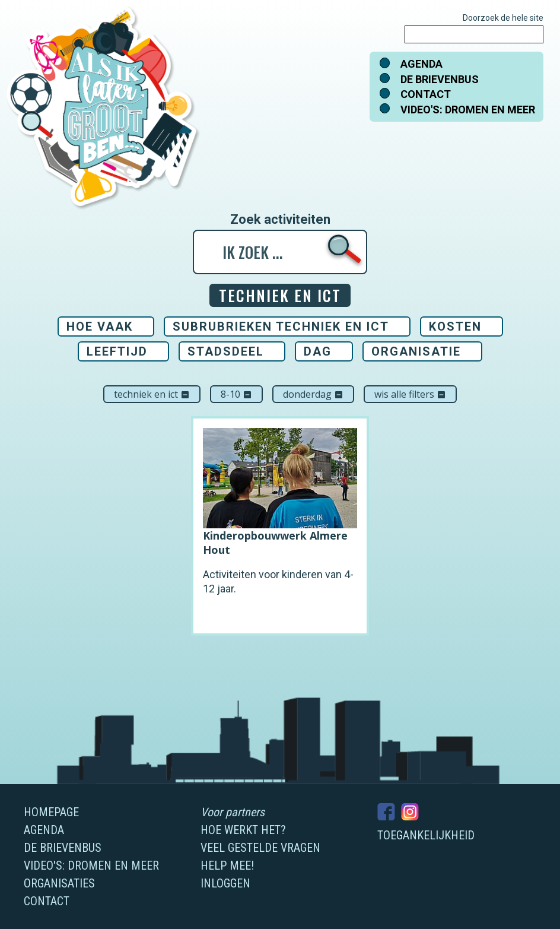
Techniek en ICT (152, 394)
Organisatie (416, 351)
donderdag (313, 394)
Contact (426, 94)
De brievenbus (440, 79)
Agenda (421, 64)
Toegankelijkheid (426, 835)
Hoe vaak (100, 326)
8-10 (236, 394)
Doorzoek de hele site (503, 18)
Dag (318, 351)
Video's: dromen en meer (468, 110)
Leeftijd (117, 351)
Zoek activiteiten (280, 220)
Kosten (455, 326)
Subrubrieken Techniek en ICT (281, 326)
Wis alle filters (410, 394)
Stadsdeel (226, 351)
